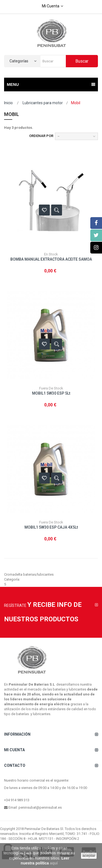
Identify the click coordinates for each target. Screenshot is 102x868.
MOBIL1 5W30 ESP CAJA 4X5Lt (51, 527)
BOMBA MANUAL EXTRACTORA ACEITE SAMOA (51, 259)
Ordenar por (41, 136)
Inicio (8, 103)
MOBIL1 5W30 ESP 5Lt (51, 393)
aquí (54, 863)
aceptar (89, 856)
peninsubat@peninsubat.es (40, 807)
